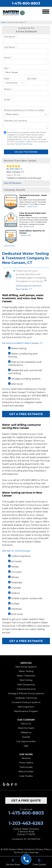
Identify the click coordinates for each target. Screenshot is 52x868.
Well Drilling (26, 680)
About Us (26, 724)
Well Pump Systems (26, 667)
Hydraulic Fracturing (26, 698)
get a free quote (26, 800)
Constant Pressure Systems (26, 702)
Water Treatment (26, 676)
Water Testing (26, 671)
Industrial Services (26, 689)
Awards (26, 737)
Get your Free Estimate (26, 152)
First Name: (10, 37)
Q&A (26, 746)
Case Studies (26, 776)
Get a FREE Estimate (26, 414)
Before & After (26, 772)
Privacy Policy (43, 849)
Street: (8, 58)
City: (7, 68)
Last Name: (10, 47)
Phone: (8, 89)
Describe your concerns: (16, 121)
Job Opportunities (26, 741)
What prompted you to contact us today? (24, 110)
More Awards (9, 246)
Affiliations (26, 732)
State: (7, 79)
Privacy (29, 144)
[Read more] (32, 206)
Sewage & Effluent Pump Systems (26, 693)
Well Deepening (26, 685)
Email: (7, 100)
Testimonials (26, 767)
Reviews (26, 758)
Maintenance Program (26, 711)
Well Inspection (26, 707)
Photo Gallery (26, 763)
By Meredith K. (14, 169)
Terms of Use (20, 144)
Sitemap (34, 852)
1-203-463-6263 (26, 823)
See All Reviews (12, 183)
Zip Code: (32, 79)
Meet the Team (26, 728)
